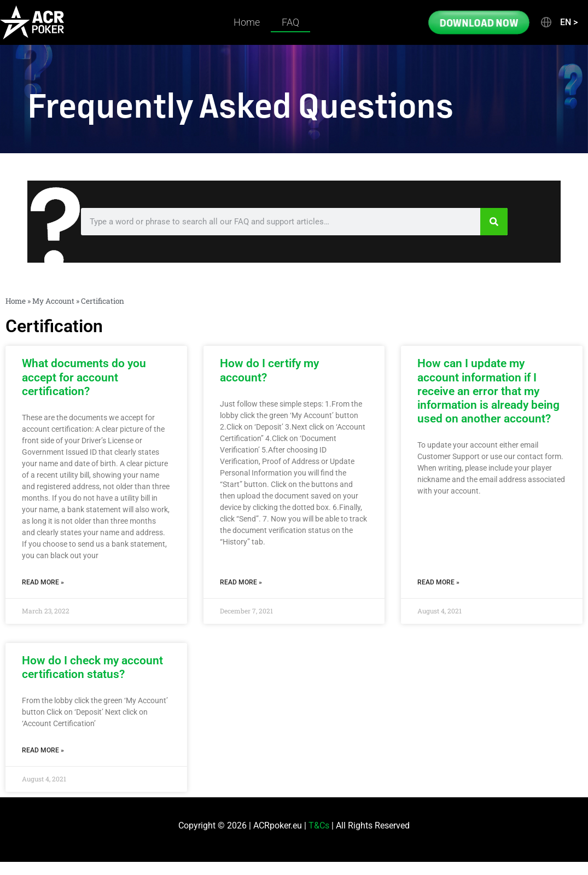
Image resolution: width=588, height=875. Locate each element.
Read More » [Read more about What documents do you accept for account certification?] (43, 582)
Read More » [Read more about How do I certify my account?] (241, 582)
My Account (53, 301)
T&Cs (319, 825)
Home (247, 22)
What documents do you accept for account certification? (84, 377)
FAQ (290, 22)
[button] (558, 22)
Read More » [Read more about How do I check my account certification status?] (43, 750)
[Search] (494, 222)
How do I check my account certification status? (92, 667)
